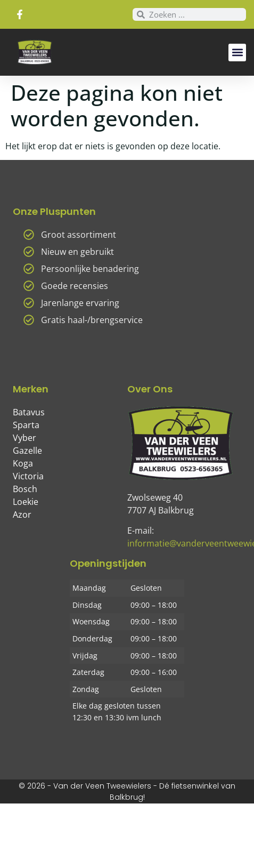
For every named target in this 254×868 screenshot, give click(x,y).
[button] (237, 53)
